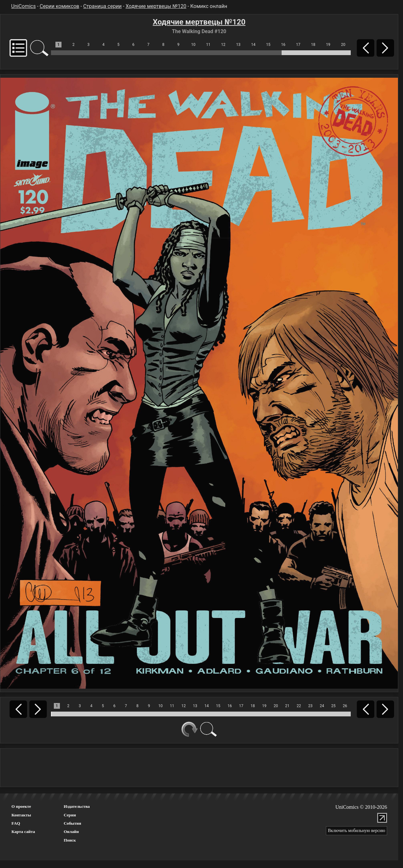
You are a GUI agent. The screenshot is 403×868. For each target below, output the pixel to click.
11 (208, 45)
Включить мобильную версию (356, 831)
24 (322, 706)
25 (334, 706)
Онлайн (71, 832)
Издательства (77, 806)
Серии (70, 815)
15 (268, 45)
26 (345, 706)
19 (328, 45)
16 (283, 45)
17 (298, 45)
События (72, 823)
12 (223, 45)
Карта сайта (23, 832)
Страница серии (102, 6)
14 (253, 45)
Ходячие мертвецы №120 (156, 6)
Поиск (70, 840)
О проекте (21, 806)
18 (313, 45)
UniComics (23, 6)
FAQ (16, 823)
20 (343, 45)
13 (238, 45)
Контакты (21, 815)
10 (193, 45)
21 (287, 706)
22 (299, 706)
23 (310, 706)
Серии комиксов (60, 6)
